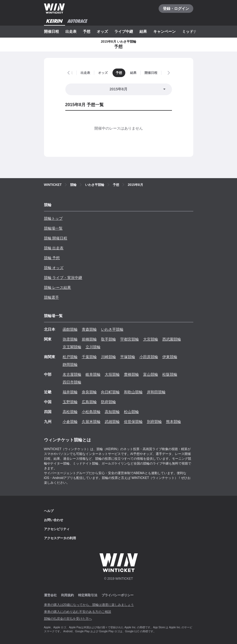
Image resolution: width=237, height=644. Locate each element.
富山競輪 (151, 374)
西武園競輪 (172, 339)
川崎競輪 (109, 357)
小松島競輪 (91, 412)
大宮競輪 (151, 339)
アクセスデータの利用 (60, 538)
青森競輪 (89, 329)
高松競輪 (70, 412)
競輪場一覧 (53, 228)
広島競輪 (89, 402)
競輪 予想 (52, 258)
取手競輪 (109, 339)
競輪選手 (51, 297)
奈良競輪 (89, 392)
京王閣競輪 (72, 347)
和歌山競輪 (133, 392)
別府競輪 (154, 422)
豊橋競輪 (131, 374)
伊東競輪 (170, 357)
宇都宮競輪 (130, 339)
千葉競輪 (89, 357)
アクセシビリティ (57, 529)
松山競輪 (131, 412)
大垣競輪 (112, 374)
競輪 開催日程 (56, 238)
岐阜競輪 (93, 374)
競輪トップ (53, 218)
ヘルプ (49, 511)
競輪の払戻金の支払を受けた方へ (68, 619)
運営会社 (50, 595)
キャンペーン (164, 31)
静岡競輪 (70, 365)
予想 (87, 31)
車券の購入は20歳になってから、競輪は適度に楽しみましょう (89, 605)
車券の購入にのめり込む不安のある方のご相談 (78, 612)
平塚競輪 (128, 357)
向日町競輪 (110, 392)
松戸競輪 (70, 357)
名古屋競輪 (72, 374)
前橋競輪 (89, 339)
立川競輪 (93, 347)
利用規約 (67, 595)
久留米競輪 (91, 422)
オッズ (102, 31)
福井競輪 (70, 392)
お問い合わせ (54, 520)
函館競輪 (70, 329)
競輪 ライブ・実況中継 (63, 278)
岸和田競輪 (156, 392)
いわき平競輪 (112, 329)
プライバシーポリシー (118, 595)
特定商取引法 (88, 595)
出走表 (71, 31)
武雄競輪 (112, 422)
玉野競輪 (70, 402)
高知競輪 (112, 412)
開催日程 (51, 31)
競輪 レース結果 (58, 287)
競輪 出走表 (54, 248)
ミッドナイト (193, 31)
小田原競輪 (149, 357)
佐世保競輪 (133, 422)
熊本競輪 (174, 422)
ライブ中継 (124, 31)
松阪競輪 (170, 374)
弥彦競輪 (70, 339)
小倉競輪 (70, 422)
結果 (143, 31)
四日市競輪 (72, 382)
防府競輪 (109, 402)
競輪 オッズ (54, 268)
